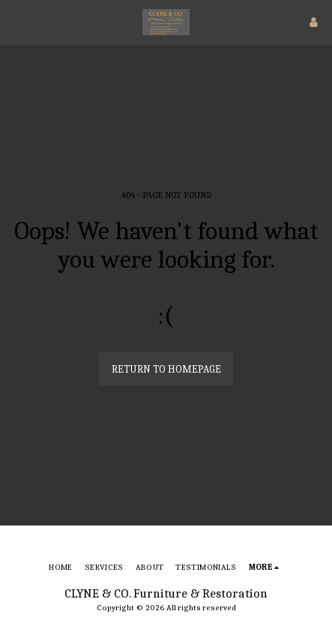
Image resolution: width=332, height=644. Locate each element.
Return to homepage (166, 369)
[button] (16, 21)
